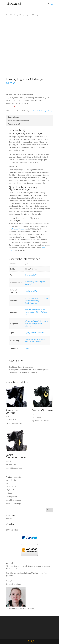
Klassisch (42, 339)
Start (7, 15)
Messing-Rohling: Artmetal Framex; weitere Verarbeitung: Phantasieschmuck (37, 301)
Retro (26, 342)
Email (19, 584)
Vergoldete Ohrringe (40, 111)
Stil (11, 15)
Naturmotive (12, 486)
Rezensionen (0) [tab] (14, 124)
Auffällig (27, 333)
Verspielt (38, 342)
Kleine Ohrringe (12, 480)
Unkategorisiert (12, 497)
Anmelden (10, 519)
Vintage (16, 15)
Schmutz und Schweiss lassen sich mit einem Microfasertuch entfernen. (36, 324)
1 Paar (27, 348)
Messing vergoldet (31, 291)
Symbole (11, 490)
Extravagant (29, 339)
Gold (26, 275)
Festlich (34, 333)
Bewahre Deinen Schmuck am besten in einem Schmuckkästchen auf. (36, 312)
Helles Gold (33, 275)
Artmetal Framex (18, 229)
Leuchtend (40, 333)
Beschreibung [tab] (13, 117)
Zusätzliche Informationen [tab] (18, 120)
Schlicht (32, 342)
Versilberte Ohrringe (13, 504)
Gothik (36, 339)
